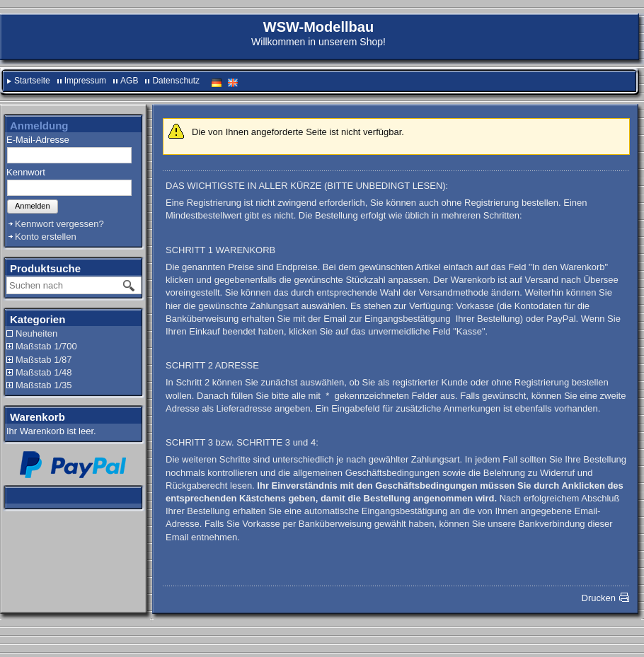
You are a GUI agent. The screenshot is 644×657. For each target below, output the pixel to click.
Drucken (599, 598)
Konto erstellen (46, 237)
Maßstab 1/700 (46, 346)
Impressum (85, 81)
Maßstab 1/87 (44, 360)
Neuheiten (36, 333)
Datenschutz (176, 81)
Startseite (32, 81)
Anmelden (33, 206)
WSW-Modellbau (318, 27)
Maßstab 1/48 (44, 372)
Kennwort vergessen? (59, 224)
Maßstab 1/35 (44, 385)
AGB (129, 81)
